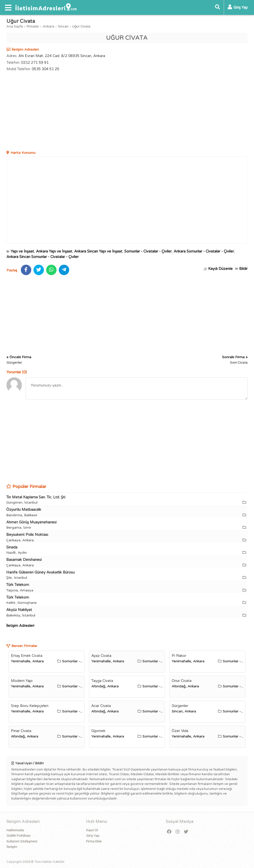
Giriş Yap (93, 836)
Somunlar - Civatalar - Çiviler (148, 251)
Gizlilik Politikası (18, 836)
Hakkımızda (15, 830)
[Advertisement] (127, 112)
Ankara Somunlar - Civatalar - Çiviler (204, 251)
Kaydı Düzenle (218, 269)
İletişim (12, 847)
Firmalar (33, 27)
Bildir (241, 269)
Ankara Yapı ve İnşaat (54, 251)
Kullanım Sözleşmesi (22, 841)
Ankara (48, 27)
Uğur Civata (81, 27)
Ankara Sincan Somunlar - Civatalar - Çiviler (43, 257)
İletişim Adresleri (20, 626)
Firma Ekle (94, 841)
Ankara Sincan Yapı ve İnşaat (98, 251)
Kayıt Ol (92, 830)
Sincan (63, 27)
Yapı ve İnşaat (22, 251)
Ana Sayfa (15, 27)
